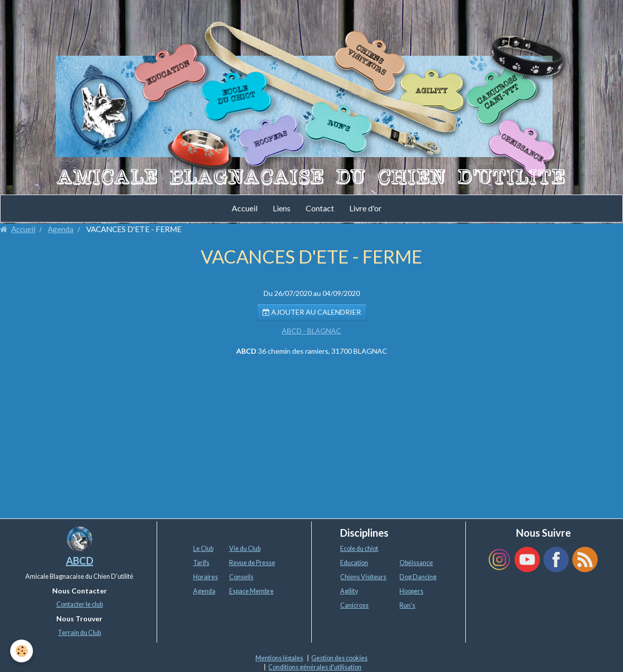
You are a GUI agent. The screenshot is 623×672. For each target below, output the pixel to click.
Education (354, 563)
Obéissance (416, 563)
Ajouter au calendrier (312, 312)
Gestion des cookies (339, 658)
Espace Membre (251, 591)
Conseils (241, 577)
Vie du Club (245, 549)
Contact (320, 208)
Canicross (354, 605)
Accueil (245, 208)
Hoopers (411, 591)
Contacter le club (80, 604)
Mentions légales (279, 658)
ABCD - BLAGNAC (311, 331)
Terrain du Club (79, 633)
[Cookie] (22, 651)
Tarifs (201, 563)
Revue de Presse (252, 563)
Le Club (203, 549)
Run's (407, 605)
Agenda (61, 229)
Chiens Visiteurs (363, 577)
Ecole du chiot (359, 549)
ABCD (80, 561)
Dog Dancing (418, 577)
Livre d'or (365, 208)
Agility (349, 591)
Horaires (206, 577)
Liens (282, 208)
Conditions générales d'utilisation (315, 667)
